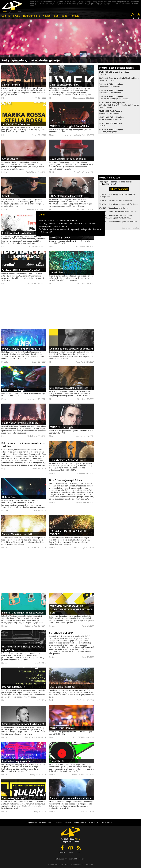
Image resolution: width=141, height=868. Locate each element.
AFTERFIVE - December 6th (111, 85)
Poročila (5, 362)
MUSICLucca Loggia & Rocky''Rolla (69, 126)
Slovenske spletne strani (58, 865)
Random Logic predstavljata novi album (71, 798)
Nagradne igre (32, 16)
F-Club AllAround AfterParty (111, 118)
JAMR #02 (111, 125)
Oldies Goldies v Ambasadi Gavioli (68, 460)
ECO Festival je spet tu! (62, 687)
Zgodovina (32, 822)
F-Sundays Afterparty (111, 131)
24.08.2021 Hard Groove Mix (115, 200)
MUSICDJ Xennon (60, 237)
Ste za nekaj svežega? (14, 798)
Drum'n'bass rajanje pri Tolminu (66, 480)
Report (65, 16)
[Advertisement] (48, 307)
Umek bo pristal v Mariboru (64, 84)
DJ (6, 172)
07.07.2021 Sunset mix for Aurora (119, 204)
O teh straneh (45, 822)
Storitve (89, 865)
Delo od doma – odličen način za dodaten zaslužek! (23, 445)
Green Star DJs (58, 761)
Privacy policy (94, 822)
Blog (56, 16)
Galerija (6, 16)
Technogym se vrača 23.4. (16, 124)
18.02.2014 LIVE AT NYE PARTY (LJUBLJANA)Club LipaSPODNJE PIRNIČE (117, 217)
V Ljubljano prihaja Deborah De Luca (69, 388)
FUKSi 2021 (114, 73)
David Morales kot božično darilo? (68, 159)
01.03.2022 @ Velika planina (117, 195)
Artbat (6, 196)
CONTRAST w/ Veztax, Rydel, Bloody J (114, 98)
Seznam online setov (130, 228)
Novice (47, 16)
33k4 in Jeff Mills (11, 84)
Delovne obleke (77, 865)
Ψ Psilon (82, 859)
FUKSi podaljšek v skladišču (17, 233)
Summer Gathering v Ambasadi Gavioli (23, 612)
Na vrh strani (108, 822)
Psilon (77, 839)
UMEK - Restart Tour (119, 79)
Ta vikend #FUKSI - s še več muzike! (21, 270)
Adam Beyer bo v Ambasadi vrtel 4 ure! (23, 724)
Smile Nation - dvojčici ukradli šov (20, 423)
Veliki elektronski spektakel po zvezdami (72, 348)
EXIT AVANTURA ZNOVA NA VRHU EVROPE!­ (68, 533)
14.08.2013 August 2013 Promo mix (118, 223)
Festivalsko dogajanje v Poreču (19, 761)
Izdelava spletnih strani (64, 859)
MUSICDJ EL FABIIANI (62, 728)
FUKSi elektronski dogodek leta (67, 196)
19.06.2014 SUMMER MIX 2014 (119, 212)
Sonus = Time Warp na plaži (17, 534)
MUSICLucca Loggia (14, 390)
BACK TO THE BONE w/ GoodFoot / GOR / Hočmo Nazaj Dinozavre (119, 105)
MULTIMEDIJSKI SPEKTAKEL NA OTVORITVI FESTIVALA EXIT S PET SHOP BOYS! (71, 609)
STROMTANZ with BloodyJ (111, 112)
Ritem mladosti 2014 (14, 687)
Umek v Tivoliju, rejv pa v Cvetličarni (21, 348)
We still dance (57, 272)
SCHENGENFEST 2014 (61, 633)
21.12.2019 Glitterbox (114, 208)
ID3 (75, 859)
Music (76, 16)
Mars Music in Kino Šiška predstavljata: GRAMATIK (23, 648)
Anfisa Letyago (10, 159)
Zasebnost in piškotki (62, 822)
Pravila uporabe (80, 822)
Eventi (17, 16)
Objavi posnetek (119, 189)
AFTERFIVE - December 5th (111, 92)
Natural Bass (9, 497)
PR (3, 98)
